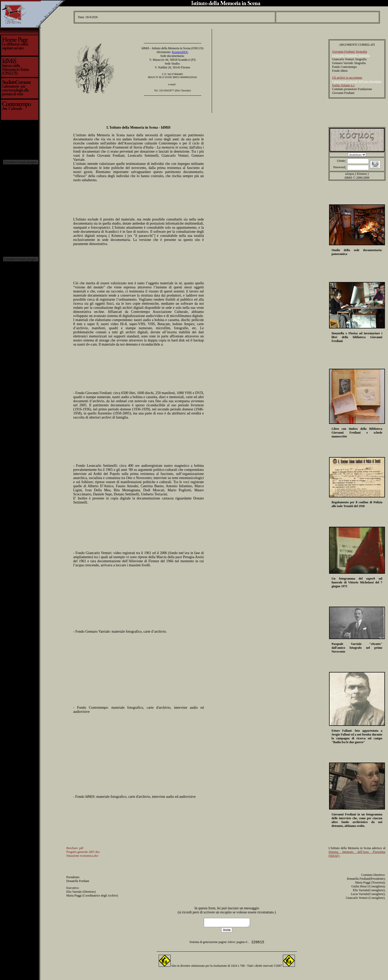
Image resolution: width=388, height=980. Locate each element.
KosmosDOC (180, 51)
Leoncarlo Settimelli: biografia (351, 54)
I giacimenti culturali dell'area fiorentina (357, 80)
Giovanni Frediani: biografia (350, 50)
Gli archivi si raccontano (347, 76)
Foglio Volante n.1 (343, 84)
